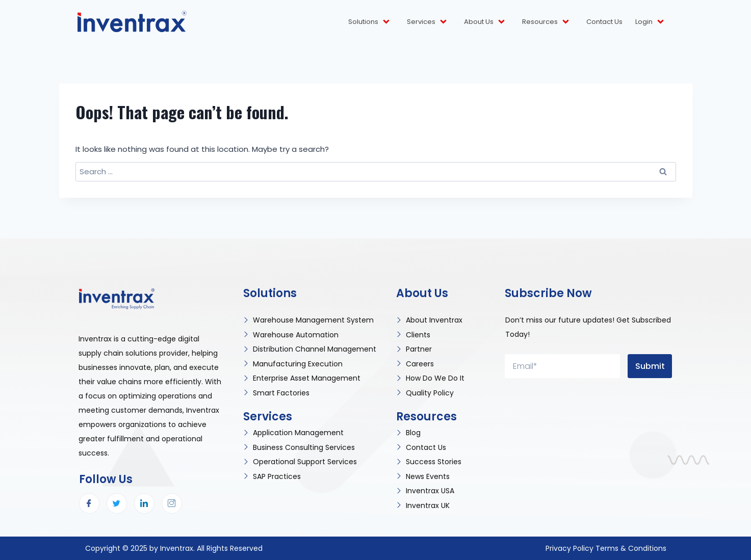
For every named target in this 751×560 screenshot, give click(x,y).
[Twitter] (117, 503)
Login (650, 22)
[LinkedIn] (144, 503)
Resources (546, 22)
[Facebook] (89, 503)
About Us (485, 22)
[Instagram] (172, 503)
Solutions (370, 22)
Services (428, 22)
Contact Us (604, 22)
